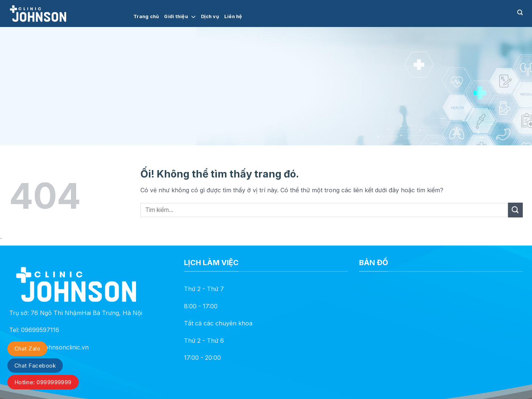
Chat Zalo (27, 349)
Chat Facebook (35, 366)
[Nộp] (515, 210)
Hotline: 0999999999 (43, 382)
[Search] (520, 13)
